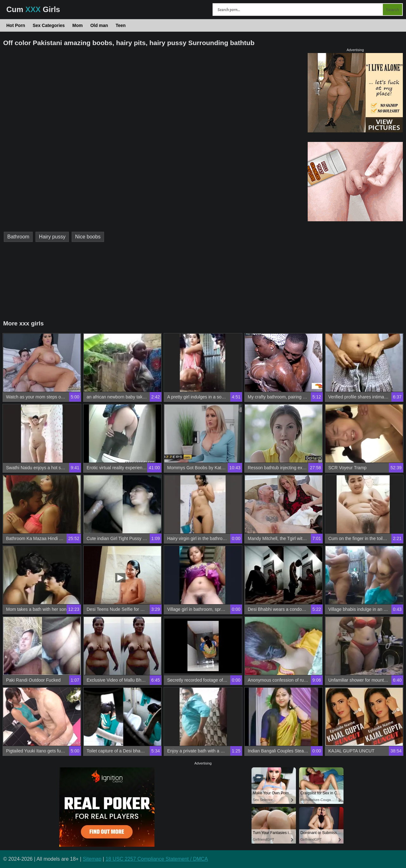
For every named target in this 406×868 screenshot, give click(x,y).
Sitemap (92, 859)
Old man (99, 25)
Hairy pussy (52, 237)
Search (393, 10)
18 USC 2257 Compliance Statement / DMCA (157, 859)
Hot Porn (16, 25)
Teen (121, 25)
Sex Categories (49, 25)
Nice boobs (88, 237)
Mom (78, 25)
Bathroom (18, 237)
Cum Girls (33, 9)
